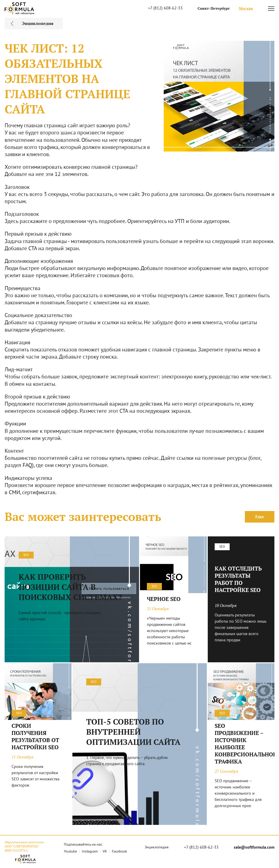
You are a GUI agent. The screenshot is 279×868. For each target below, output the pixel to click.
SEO (26, 555)
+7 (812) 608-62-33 (165, 8)
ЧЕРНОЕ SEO (164, 599)
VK (105, 852)
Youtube (70, 852)
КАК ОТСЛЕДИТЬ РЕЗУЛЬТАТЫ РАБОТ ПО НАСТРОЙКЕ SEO (238, 579)
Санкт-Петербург (214, 8)
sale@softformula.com (254, 848)
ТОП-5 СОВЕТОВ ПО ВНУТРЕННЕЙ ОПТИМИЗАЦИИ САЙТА (133, 732)
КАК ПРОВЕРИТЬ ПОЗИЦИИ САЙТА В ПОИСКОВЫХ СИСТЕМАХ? (70, 587)
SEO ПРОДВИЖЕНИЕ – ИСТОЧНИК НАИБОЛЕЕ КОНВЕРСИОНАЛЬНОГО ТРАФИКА (241, 744)
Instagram (90, 852)
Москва (246, 8)
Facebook (119, 852)
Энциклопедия (157, 847)
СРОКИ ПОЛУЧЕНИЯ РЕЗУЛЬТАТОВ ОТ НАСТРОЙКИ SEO (35, 737)
